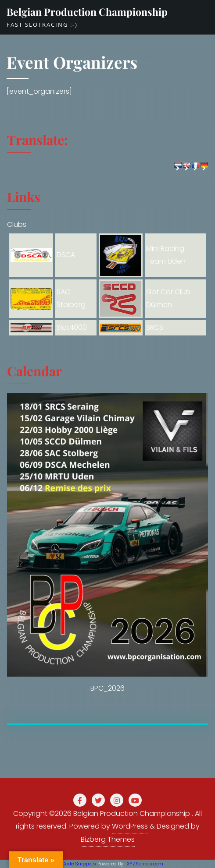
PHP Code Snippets (74, 864)
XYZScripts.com (145, 864)
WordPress (130, 826)
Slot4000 (72, 327)
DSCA (66, 255)
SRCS (155, 327)
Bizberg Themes (108, 839)
